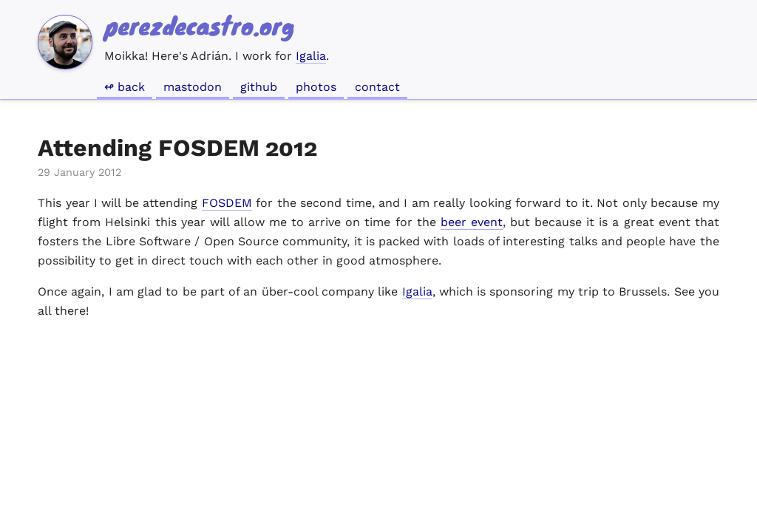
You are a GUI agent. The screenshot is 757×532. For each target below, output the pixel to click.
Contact (377, 87)
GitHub (259, 87)
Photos (316, 87)
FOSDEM (227, 203)
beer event (472, 222)
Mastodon (193, 87)
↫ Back (125, 87)
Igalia (311, 56)
